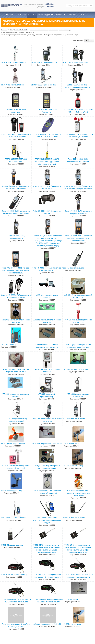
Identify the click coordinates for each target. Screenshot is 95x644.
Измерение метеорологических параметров (18, 32)
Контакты (86, 15)
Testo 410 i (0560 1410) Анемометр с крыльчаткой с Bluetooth (16, 187)
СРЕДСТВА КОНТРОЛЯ (19, 30)
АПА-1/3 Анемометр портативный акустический (78, 321)
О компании (21, 15)
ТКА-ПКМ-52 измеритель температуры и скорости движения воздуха (47, 520)
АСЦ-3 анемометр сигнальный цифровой (47, 371)
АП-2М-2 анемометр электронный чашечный (47, 321)
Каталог (32, 15)
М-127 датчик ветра (72, 444)
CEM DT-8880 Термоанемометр (44, 85)
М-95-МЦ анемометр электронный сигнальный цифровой (16, 467)
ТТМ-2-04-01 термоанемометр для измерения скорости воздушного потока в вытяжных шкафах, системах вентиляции (47, 549)
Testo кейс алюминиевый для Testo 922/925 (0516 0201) (16, 625)
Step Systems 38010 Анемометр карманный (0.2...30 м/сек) (48, 136)
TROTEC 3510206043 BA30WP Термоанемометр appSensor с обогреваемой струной (47, 162)
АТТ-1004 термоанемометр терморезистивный (16, 420)
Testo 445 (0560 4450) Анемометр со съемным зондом (46, 269)
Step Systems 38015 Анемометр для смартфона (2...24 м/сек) (78, 136)
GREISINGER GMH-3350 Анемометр (47, 111)
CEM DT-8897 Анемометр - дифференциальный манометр (78, 86)
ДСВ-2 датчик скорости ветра (13, 444)
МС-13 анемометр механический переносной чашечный (48, 492)
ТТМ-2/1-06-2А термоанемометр (14, 575)
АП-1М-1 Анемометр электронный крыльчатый (78, 296)
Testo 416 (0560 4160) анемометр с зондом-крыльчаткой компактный (16, 212)
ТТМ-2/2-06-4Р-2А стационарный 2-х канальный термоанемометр (78, 576)
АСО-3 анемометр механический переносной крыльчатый (16, 371)
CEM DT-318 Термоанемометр (13, 63)
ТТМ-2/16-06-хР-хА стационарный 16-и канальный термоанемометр (47, 576)
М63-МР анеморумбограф (12, 491)
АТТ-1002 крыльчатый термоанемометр (46, 395)
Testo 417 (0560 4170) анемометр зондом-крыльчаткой (78, 212)
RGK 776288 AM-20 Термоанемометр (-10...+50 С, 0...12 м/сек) (78, 111)
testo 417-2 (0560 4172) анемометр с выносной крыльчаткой (16, 296)
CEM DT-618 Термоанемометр (44, 63)
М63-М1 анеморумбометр (73, 466)
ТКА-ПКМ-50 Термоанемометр (13, 518)
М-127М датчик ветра (73, 624)
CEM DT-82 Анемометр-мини (13, 85)
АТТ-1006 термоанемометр (74, 419)
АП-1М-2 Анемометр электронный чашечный (16, 321)
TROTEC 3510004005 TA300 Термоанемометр (16, 160)
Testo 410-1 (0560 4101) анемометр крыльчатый (47, 187)
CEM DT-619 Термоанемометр (76, 63)
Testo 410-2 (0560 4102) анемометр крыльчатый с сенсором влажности (78, 187)
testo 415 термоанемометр (73, 268)
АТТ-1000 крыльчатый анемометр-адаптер (16, 395)
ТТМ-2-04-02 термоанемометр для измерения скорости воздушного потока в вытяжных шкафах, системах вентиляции (78, 549)
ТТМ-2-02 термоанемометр (12, 545)
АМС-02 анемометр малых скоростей (47, 296)
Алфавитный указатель (67, 15)
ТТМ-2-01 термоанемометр (74, 518)
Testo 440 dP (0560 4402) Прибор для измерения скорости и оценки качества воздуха (16, 270)
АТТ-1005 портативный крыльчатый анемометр (47, 420)
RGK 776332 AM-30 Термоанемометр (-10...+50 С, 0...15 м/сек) (16, 136)
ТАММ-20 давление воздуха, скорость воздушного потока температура (78, 493)
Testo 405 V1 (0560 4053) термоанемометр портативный (78, 160)
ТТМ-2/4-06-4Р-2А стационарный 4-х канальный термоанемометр (16, 601)
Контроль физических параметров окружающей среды (50, 30)
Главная (9, 15)
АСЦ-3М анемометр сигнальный (77, 369)
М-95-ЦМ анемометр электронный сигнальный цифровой (47, 467)
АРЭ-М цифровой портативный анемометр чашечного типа (78, 346)
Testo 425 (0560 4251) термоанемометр (16, 237)
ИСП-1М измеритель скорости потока (47, 444)
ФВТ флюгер (73, 599)
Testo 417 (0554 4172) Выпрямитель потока (47, 212)
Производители (46, 15)
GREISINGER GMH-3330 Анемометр (16, 111)
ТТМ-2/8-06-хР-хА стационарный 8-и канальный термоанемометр (48, 601)
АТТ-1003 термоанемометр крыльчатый (78, 395)
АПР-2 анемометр (9, 345)
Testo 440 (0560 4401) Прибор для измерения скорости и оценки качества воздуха (78, 238)
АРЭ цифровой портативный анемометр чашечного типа (47, 346)
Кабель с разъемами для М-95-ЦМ (47, 624)
